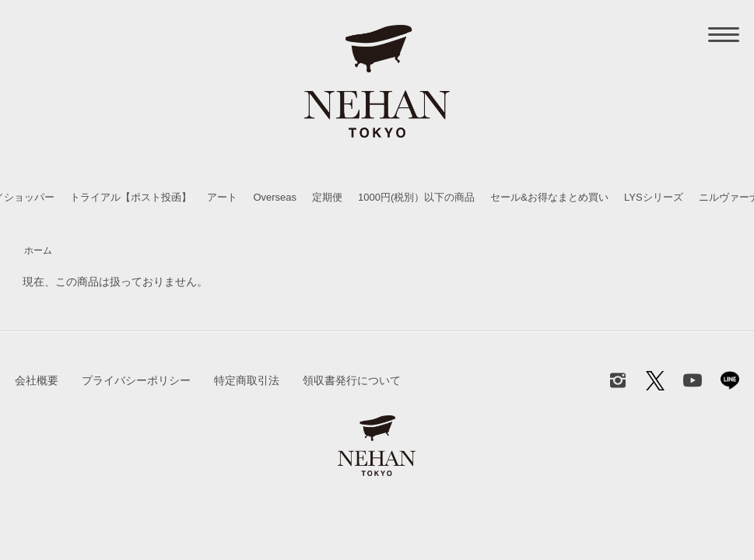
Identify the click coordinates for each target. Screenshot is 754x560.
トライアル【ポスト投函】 (131, 197)
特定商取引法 (247, 380)
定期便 (327, 197)
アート (222, 197)
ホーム (38, 250)
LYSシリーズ (654, 197)
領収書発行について (352, 380)
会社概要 (37, 380)
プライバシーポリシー (136, 380)
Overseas (275, 197)
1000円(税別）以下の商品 (416, 197)
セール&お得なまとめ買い (549, 197)
